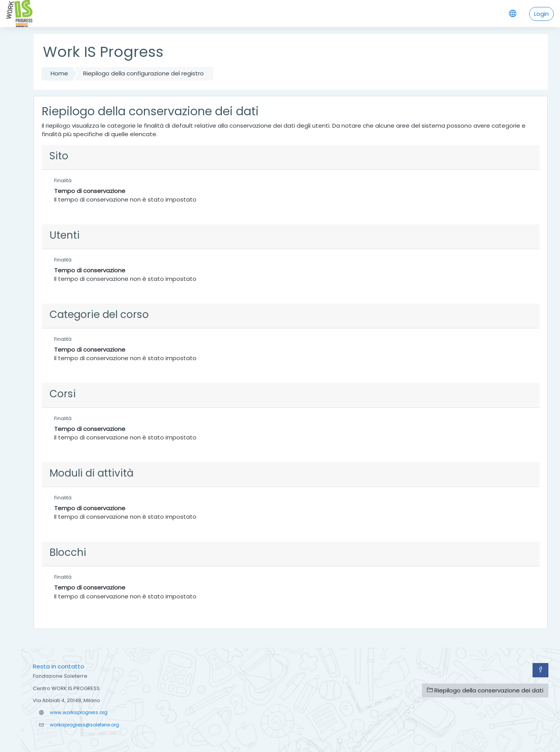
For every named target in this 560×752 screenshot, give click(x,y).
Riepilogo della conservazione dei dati (485, 690)
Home (59, 73)
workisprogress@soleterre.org (85, 725)
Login (541, 14)
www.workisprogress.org (79, 712)
